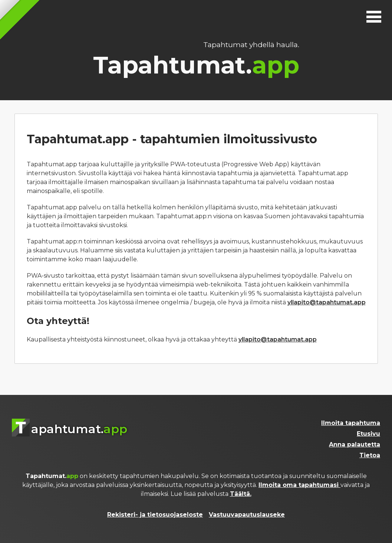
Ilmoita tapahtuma (351, 423)
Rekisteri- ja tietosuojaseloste (155, 515)
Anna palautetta (355, 444)
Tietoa (370, 455)
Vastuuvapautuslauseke (247, 515)
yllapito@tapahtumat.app (327, 302)
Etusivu (368, 434)
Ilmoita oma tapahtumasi (299, 485)
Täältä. (241, 494)
